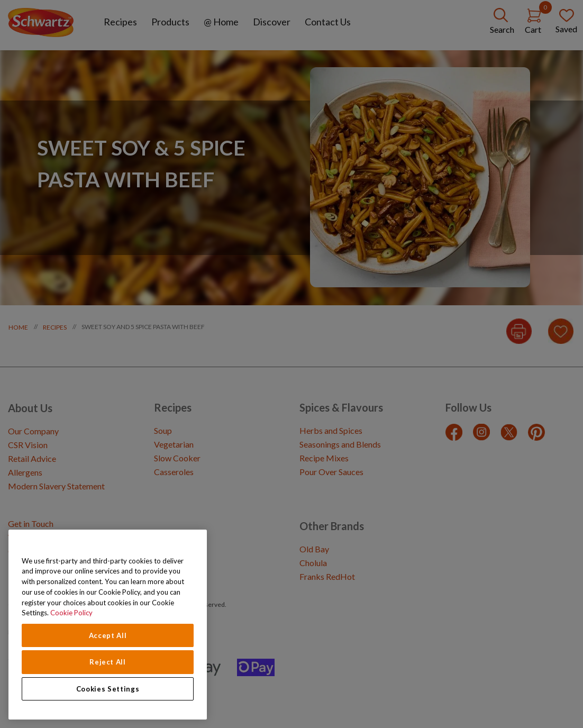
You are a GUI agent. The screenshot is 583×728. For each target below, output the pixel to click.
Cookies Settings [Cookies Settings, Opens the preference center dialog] (108, 689)
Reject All (108, 662)
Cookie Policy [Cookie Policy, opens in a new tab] (71, 613)
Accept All (108, 635)
